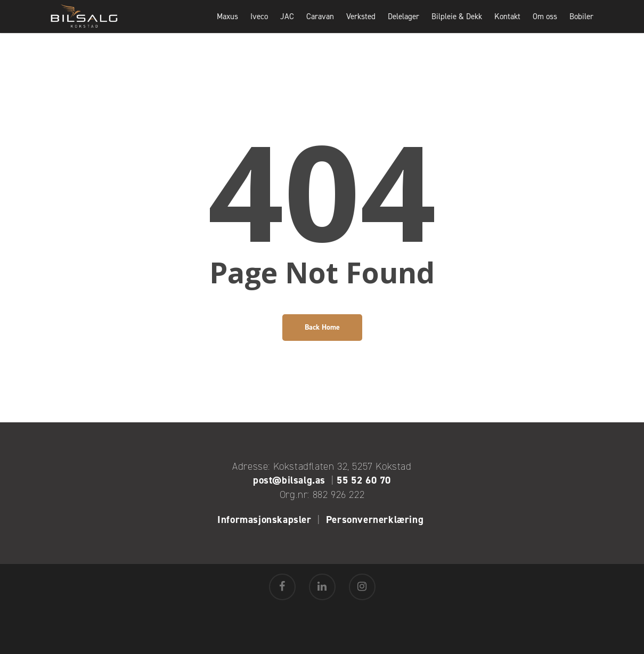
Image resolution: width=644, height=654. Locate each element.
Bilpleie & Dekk (457, 24)
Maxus (227, 24)
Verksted (361, 24)
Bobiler (581, 24)
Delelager (403, 24)
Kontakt (507, 24)
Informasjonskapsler (264, 520)
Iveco (259, 24)
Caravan (320, 24)
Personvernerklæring (376, 520)
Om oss (545, 24)
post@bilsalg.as (289, 480)
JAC (287, 24)
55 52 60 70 (364, 480)
